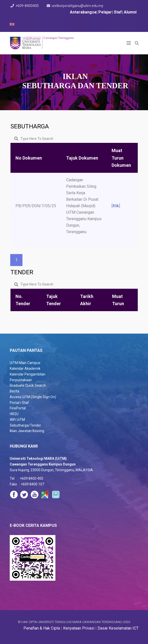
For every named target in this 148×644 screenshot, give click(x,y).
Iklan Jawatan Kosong (27, 431)
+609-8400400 (27, 6)
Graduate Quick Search (28, 385)
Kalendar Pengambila (27, 374)
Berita (14, 391)
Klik (116, 206)
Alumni (130, 12)
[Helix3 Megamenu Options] (129, 43)
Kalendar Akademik (25, 368)
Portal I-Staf (19, 403)
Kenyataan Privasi (79, 628)
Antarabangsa (83, 12)
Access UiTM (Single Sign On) (33, 397)
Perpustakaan (21, 380)
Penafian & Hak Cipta (42, 628)
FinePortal (18, 408)
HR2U (14, 414)
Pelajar (105, 12)
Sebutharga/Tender (25, 425)
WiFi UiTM (17, 420)
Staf (118, 12)
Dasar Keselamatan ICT (118, 628)
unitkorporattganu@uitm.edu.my (78, 6)
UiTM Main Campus (25, 363)
